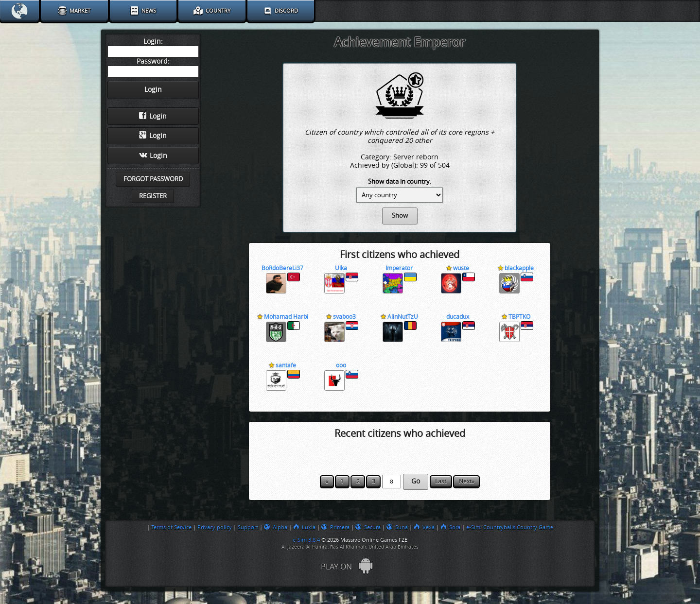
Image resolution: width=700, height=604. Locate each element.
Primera (335, 527)
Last (441, 482)
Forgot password (153, 179)
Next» (467, 482)
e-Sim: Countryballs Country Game (510, 527)
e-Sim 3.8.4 (306, 540)
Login (153, 116)
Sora (450, 527)
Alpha (276, 527)
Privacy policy (215, 527)
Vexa (424, 527)
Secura (368, 527)
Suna (397, 527)
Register (153, 196)
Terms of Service (171, 527)
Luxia (304, 527)
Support (248, 527)
